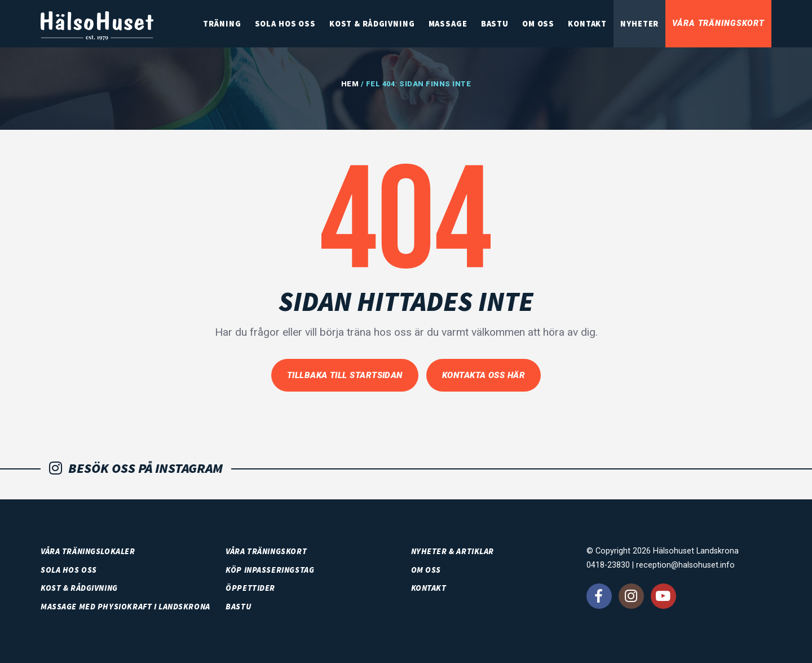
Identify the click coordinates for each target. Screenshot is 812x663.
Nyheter (639, 24)
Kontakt (587, 24)
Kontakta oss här (484, 375)
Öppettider (250, 588)
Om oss (538, 24)
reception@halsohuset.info (685, 565)
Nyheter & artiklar (453, 551)
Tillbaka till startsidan (345, 375)
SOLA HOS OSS (285, 24)
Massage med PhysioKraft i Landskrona (125, 607)
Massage (448, 24)
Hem (350, 84)
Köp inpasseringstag (270, 570)
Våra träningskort (718, 23)
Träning (222, 24)
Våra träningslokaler (88, 551)
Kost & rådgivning (372, 24)
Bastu (495, 24)
